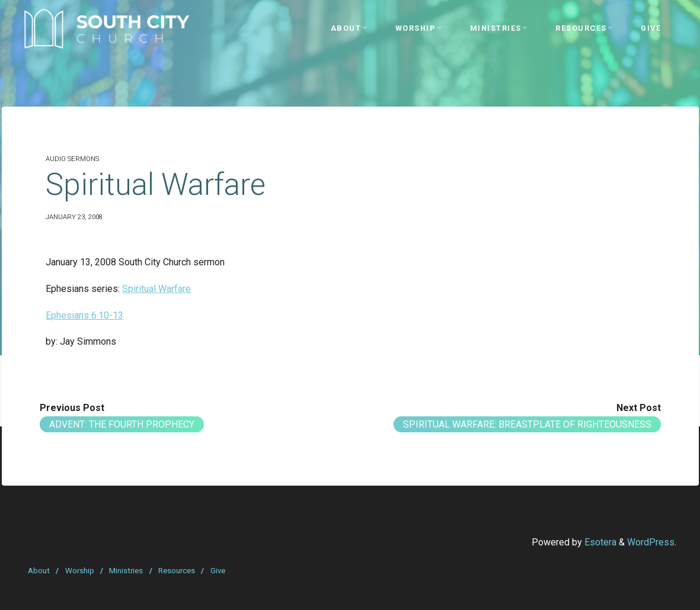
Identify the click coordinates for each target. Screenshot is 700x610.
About (39, 571)
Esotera (599, 542)
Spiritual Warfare (156, 289)
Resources (177, 571)
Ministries (126, 571)
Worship (80, 571)
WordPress (651, 542)
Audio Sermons (72, 159)
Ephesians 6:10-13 (84, 315)
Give (218, 571)
